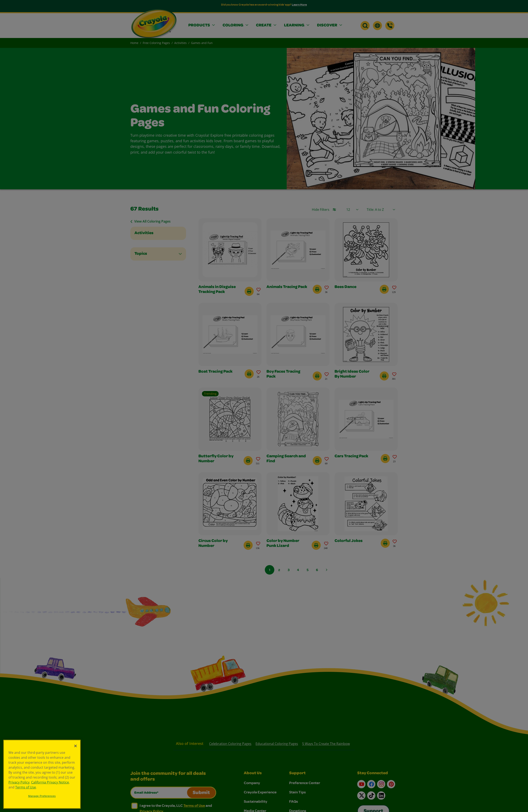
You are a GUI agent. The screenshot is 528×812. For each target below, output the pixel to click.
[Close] (75, 746)
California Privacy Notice (50, 782)
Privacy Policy (19, 782)
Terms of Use (26, 787)
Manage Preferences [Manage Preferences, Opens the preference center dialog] (42, 796)
